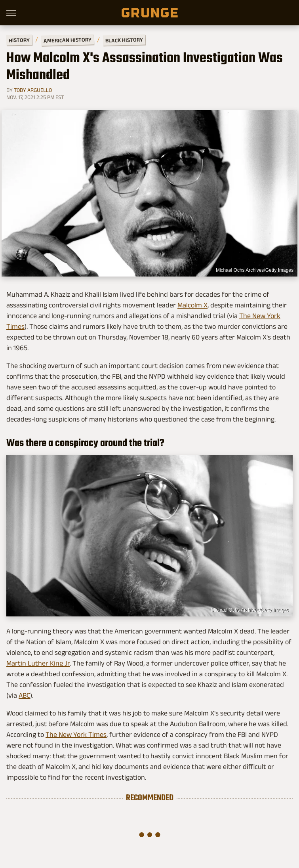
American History (68, 40)
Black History (124, 40)
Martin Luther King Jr (38, 663)
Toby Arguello (33, 90)
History (19, 40)
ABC (24, 695)
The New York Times (76, 734)
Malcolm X (192, 305)
